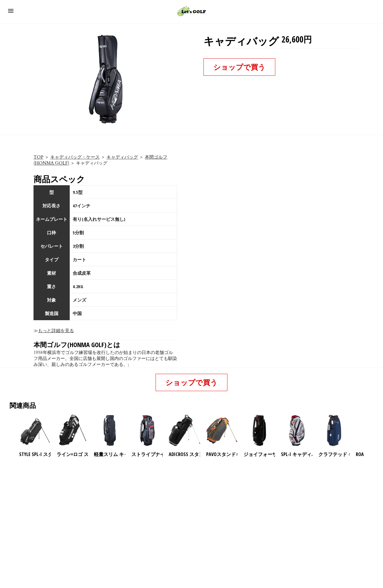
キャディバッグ (122, 157)
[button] (11, 11)
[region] (191, 509)
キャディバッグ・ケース (75, 157)
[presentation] (369, 431)
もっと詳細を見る (56, 331)
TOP (38, 157)
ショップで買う (239, 67)
